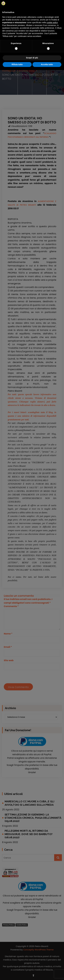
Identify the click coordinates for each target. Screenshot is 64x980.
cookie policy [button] (52, 23)
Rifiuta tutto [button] (17, 64)
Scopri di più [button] (32, 58)
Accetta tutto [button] (47, 64)
